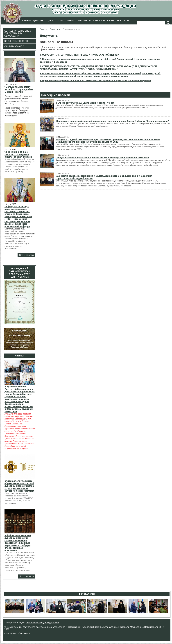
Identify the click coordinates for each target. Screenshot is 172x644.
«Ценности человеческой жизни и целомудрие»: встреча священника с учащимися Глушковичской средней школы (104, 177)
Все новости (26, 255)
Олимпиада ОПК (14, 46)
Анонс (111, 21)
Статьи (59, 21)
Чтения (70, 21)
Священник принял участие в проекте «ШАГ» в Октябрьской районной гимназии (102, 158)
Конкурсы (99, 21)
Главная (26, 21)
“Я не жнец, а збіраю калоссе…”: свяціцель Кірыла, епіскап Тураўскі (18, 154)
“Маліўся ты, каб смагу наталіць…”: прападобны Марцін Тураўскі (19, 89)
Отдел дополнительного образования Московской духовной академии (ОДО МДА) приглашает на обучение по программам (19, 486)
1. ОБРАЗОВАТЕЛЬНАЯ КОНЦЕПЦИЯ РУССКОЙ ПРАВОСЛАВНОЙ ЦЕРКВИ (79, 55)
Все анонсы (27, 576)
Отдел (49, 21)
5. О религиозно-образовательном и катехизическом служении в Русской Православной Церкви (95, 80)
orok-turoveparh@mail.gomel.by (42, 623)
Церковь (38, 21)
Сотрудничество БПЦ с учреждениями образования (18, 33)
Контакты (123, 21)
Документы (84, 21)
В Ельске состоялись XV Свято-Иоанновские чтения (85, 103)
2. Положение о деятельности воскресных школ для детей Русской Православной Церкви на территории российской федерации (100, 60)
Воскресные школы (16, 41)
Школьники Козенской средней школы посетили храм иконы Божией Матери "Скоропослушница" (112, 121)
